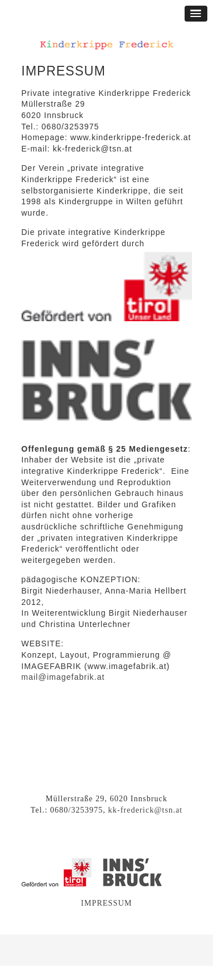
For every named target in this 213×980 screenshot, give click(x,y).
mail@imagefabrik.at (63, 677)
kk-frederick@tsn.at (145, 810)
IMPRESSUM (107, 903)
